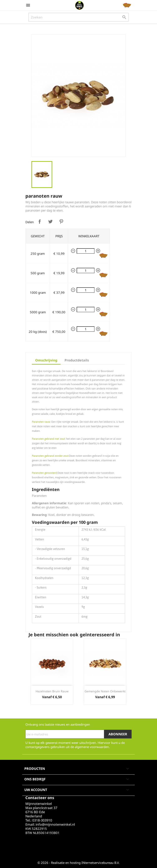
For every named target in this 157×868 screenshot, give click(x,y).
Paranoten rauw (41, 422)
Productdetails (77, 360)
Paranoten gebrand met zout (48, 439)
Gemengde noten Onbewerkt (105, 691)
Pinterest (61, 222)
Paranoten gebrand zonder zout (50, 456)
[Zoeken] (78, 17)
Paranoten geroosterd (44, 473)
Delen (40, 222)
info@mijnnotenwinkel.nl (55, 824)
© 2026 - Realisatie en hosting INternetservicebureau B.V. (78, 863)
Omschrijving (46, 360)
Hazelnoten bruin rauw (52, 691)
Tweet (50, 222)
